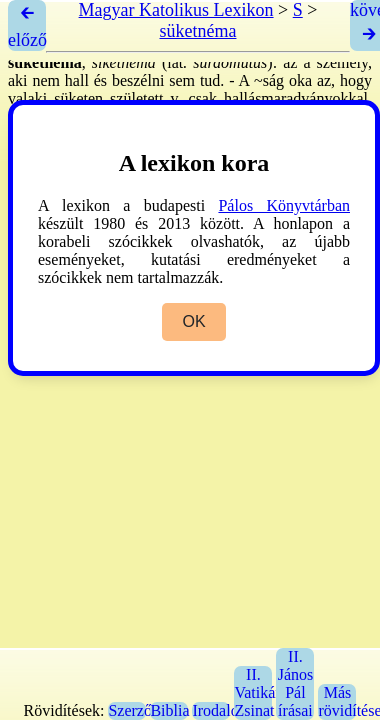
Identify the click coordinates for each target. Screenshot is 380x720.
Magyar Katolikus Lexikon (176, 10)
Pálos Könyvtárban (284, 205)
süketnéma (198, 31)
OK (193, 321)
